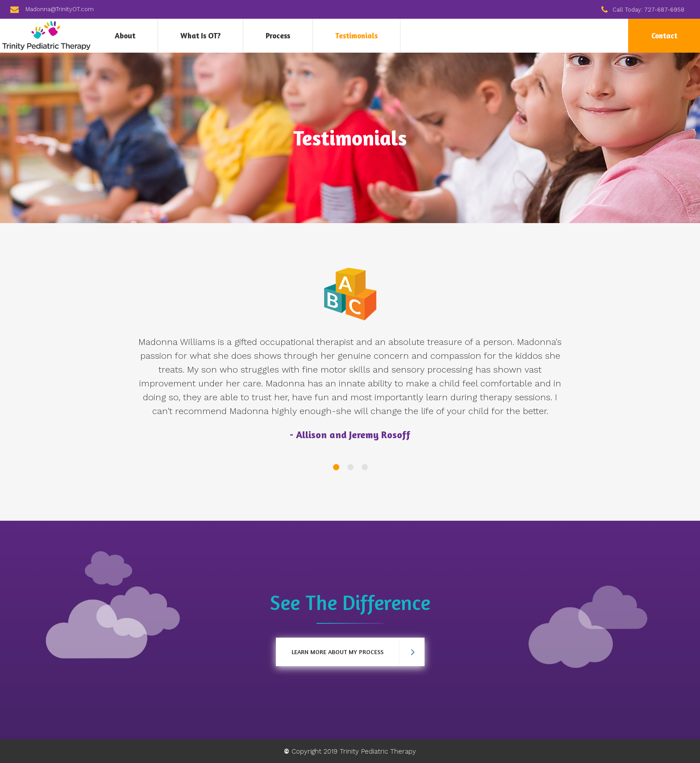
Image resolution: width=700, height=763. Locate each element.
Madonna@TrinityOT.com (60, 9)
